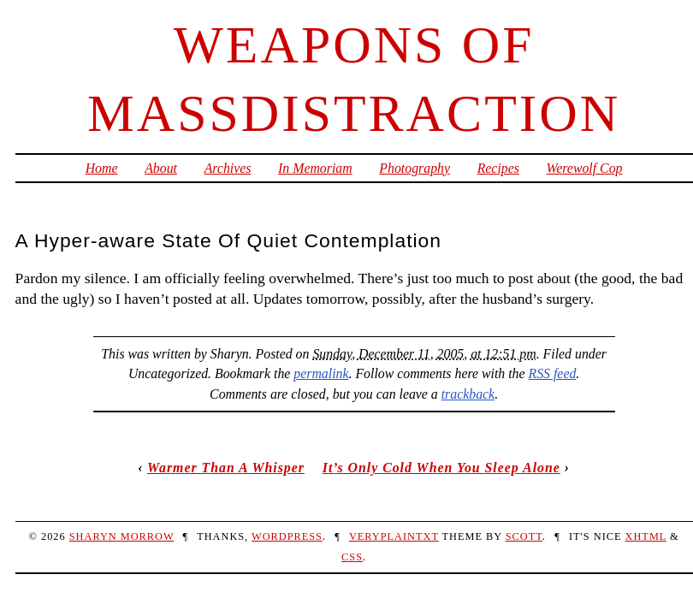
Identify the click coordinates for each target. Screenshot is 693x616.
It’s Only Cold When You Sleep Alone (441, 468)
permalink (321, 373)
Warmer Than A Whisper (226, 468)
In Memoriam (315, 168)
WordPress (287, 536)
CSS (352, 557)
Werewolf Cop (585, 168)
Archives (228, 168)
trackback (468, 394)
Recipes (498, 168)
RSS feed (553, 373)
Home (102, 168)
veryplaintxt (394, 536)
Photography (415, 168)
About (161, 168)
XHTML (646, 536)
